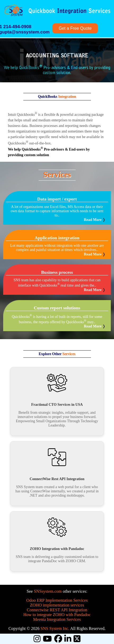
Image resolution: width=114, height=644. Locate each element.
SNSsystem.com (48, 591)
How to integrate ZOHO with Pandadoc (57, 615)
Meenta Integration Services (57, 619)
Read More (93, 220)
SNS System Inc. (55, 628)
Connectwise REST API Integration (57, 610)
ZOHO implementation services (57, 605)
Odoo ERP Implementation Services (57, 600)
